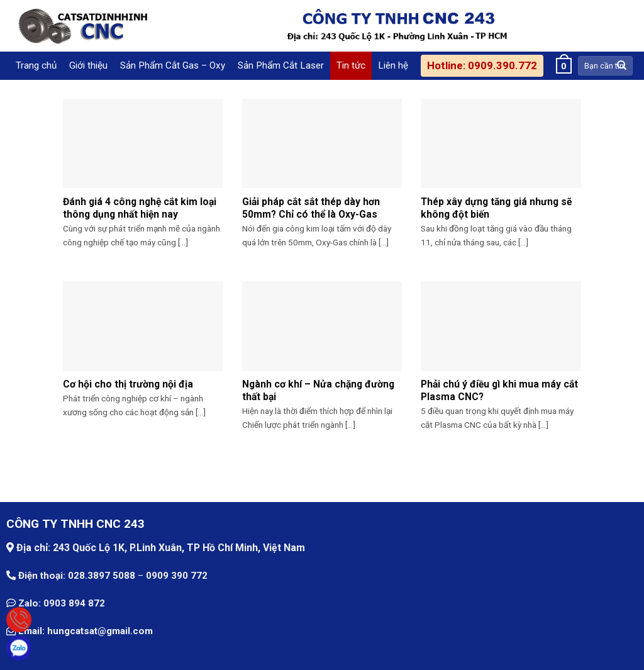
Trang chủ (36, 65)
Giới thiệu (88, 65)
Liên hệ (393, 65)
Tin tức (351, 65)
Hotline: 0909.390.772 (482, 65)
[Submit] (622, 65)
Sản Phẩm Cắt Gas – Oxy (173, 65)
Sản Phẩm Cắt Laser (281, 65)
